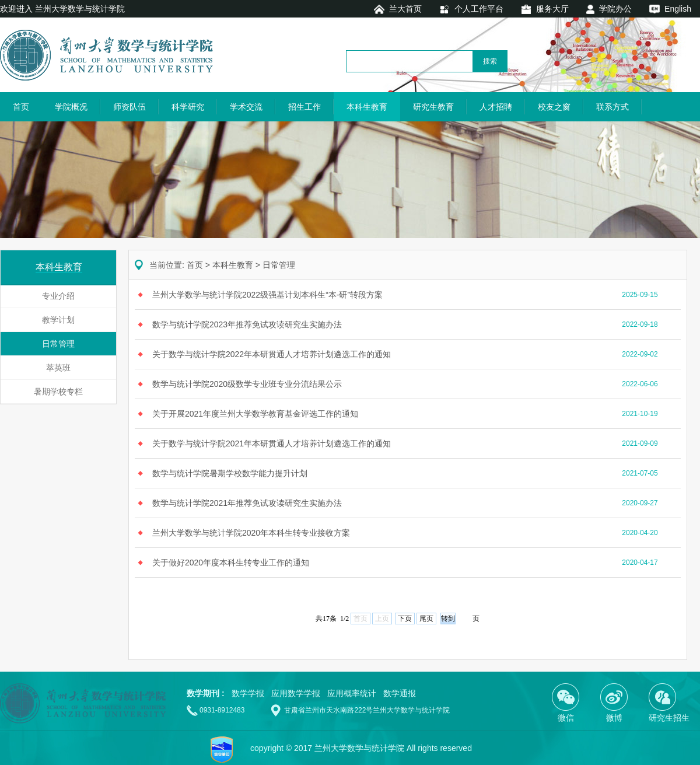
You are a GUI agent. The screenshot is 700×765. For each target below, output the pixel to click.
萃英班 (58, 368)
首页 (21, 107)
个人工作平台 (479, 9)
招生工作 (304, 107)
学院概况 (71, 107)
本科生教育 (367, 107)
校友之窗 (554, 107)
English (678, 9)
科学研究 (188, 107)
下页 (405, 619)
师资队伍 (129, 107)
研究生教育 (433, 107)
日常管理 (58, 344)
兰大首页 (405, 9)
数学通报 (400, 693)
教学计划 (58, 320)
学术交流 (246, 107)
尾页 (426, 619)
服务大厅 (552, 9)
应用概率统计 (352, 693)
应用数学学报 (296, 693)
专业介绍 (58, 296)
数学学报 (248, 693)
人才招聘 (496, 107)
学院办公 (615, 9)
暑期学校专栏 (58, 392)
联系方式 (612, 107)
